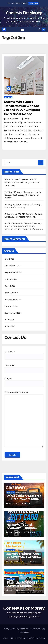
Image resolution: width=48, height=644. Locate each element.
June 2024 (10, 326)
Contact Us (20, 638)
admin (26, 119)
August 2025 (11, 279)
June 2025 (10, 286)
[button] (40, 29)
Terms (42, 638)
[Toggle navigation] (22, 30)
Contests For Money (24, 13)
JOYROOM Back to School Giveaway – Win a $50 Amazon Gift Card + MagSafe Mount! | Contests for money (24, 226)
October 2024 (12, 306)
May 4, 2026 (15, 503)
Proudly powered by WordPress (16, 629)
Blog (12, 638)
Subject (24, 381)
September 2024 (13, 313)
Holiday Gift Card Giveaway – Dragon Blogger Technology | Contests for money (23, 195)
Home (6, 638)
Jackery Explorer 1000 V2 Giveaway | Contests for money (24, 557)
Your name (24, 354)
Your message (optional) (24, 420)
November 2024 (13, 299)
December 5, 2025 (18, 590)
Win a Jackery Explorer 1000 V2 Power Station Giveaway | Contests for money (22, 183)
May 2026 (9, 259)
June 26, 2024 (13, 119)
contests (8, 97)
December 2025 (13, 266)
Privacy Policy (32, 638)
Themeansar (24, 632)
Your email (24, 368)
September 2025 (13, 272)
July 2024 (9, 320)
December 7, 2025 (17, 532)
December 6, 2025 (18, 561)
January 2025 (11, 293)
